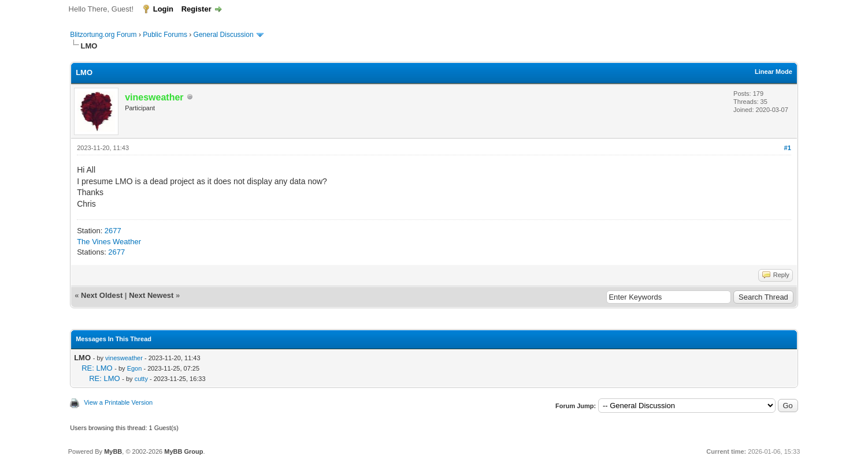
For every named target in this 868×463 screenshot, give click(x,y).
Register (196, 9)
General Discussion (224, 35)
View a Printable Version (118, 402)
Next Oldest (102, 295)
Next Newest (151, 295)
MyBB (113, 451)
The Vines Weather (109, 242)
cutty (141, 379)
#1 (788, 148)
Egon (135, 368)
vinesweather (124, 358)
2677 (113, 231)
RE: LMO (97, 368)
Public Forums (165, 35)
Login (163, 9)
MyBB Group (183, 451)
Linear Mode (774, 72)
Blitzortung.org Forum (103, 35)
